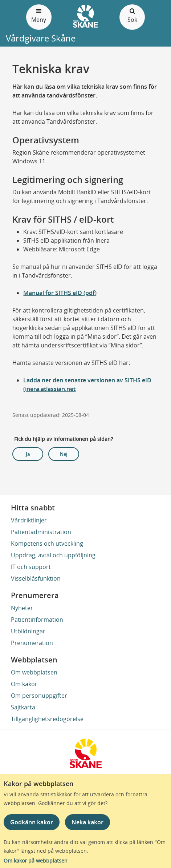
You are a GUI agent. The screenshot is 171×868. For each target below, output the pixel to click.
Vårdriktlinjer (29, 520)
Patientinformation (37, 620)
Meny (39, 15)
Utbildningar (28, 631)
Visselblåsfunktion (36, 578)
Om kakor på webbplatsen (36, 861)
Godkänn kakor (32, 822)
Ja (28, 454)
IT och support (31, 567)
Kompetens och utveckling (47, 544)
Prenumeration (32, 643)
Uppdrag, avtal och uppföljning (53, 555)
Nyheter (22, 608)
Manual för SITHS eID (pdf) (60, 293)
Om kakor (24, 684)
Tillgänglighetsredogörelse (47, 719)
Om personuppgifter (39, 696)
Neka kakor (87, 822)
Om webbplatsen (34, 672)
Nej (64, 454)
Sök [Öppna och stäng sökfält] (132, 15)
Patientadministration (41, 532)
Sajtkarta (23, 707)
